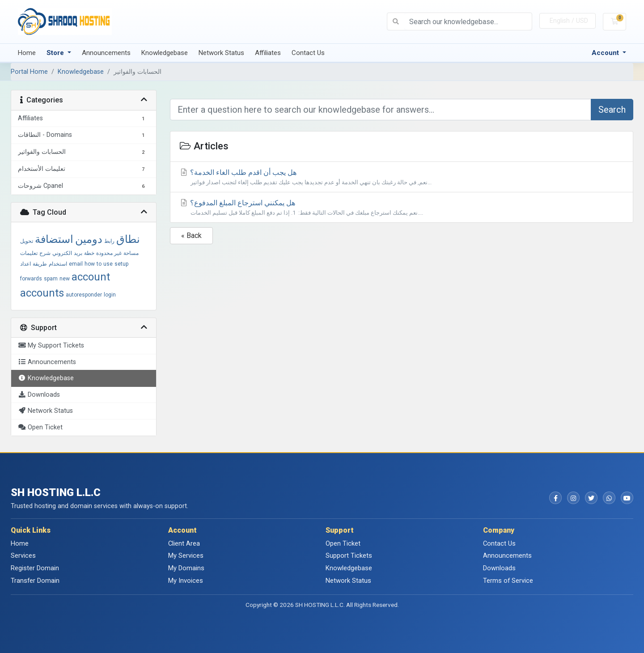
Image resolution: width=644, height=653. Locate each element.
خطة (89, 253)
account (91, 277)
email (76, 264)
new (65, 279)
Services (23, 555)
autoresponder (84, 295)
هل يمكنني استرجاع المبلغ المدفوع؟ (402, 208)
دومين (89, 239)
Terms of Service (508, 581)
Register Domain (35, 568)
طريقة (40, 264)
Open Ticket (343, 543)
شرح (45, 253)
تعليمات (29, 253)
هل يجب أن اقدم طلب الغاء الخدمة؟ (402, 177)
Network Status (221, 53)
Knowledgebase (165, 53)
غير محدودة (109, 253)
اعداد (25, 264)
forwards (31, 279)
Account (606, 53)
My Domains (186, 568)
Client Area (184, 543)
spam (51, 279)
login (110, 295)
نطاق (128, 239)
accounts (42, 293)
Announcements (106, 53)
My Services (186, 555)
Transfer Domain (35, 581)
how (90, 264)
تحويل (27, 241)
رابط (109, 241)
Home (27, 53)
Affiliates (268, 53)
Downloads (499, 568)
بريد (78, 253)
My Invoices (186, 581)
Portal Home (29, 72)
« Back (191, 235)
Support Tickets (349, 555)
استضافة (54, 239)
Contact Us (308, 53)
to (99, 264)
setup (121, 264)
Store (56, 53)
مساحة (131, 253)
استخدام (58, 264)
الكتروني (62, 253)
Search (612, 110)
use (108, 264)
